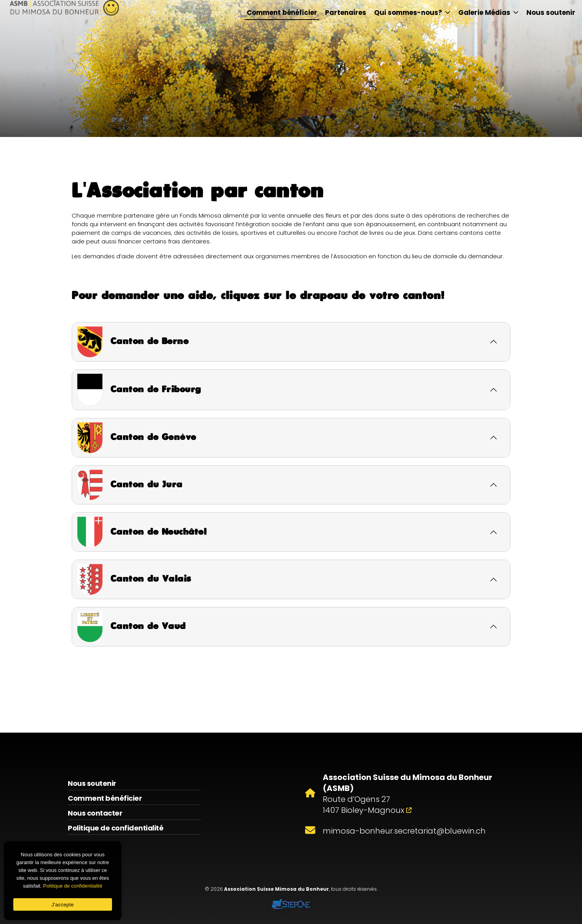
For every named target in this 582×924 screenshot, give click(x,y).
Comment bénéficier (282, 13)
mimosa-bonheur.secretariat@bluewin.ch (404, 831)
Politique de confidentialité (116, 828)
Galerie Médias (488, 13)
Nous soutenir (551, 13)
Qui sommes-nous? (412, 13)
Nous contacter (95, 813)
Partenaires (346, 13)
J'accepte (63, 905)
